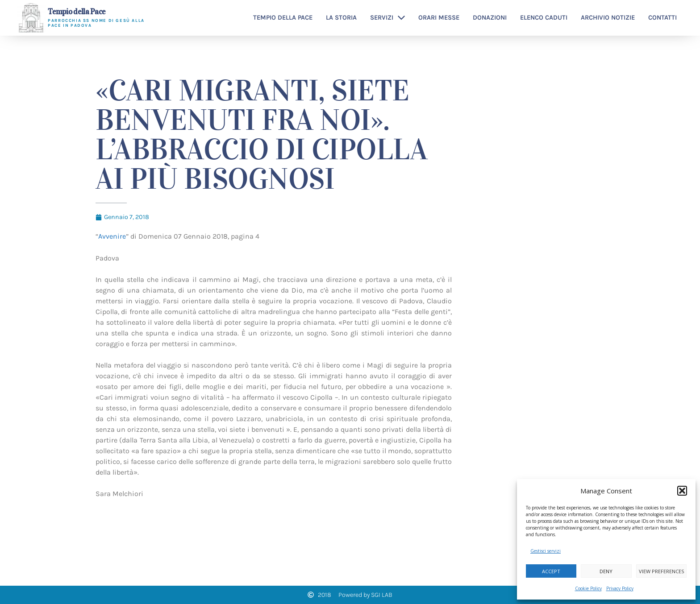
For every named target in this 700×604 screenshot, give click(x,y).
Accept (551, 571)
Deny (606, 571)
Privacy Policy (620, 588)
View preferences (661, 571)
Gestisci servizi (546, 551)
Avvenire (112, 236)
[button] (682, 491)
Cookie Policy (588, 588)
